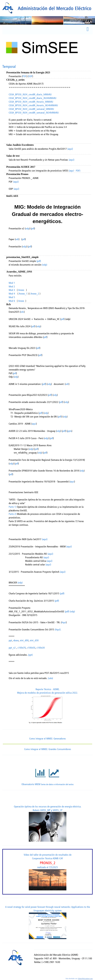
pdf (33, 228)
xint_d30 (34, 640)
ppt (10, 640)
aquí (72, 482)
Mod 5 (12, 297)
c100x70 (22, 648)
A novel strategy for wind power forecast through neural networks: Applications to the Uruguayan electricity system (48, 922)
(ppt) (30, 655)
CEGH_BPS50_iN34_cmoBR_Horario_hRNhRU (31, 102)
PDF (24, 76)
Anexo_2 (35, 294)
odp (27, 228)
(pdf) (39, 261)
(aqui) (72, 160)
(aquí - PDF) (75, 171)
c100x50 (31, 648)
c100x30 (41, 648)
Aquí (64, 622)
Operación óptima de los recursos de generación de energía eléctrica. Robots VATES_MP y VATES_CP (48, 823)
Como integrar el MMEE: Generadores (47, 739)
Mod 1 (12, 283)
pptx (69, 431)
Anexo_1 (23, 294)
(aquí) (70, 149)
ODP (30, 76)
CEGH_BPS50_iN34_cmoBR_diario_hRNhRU (30, 94)
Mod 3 (12, 290)
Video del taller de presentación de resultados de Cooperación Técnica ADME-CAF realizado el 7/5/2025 (48, 872)
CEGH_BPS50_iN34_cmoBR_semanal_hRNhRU (31, 109)
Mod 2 (12, 286)
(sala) (50, 678)
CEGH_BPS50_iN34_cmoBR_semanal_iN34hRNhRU (34, 113)
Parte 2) (12, 514)
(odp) (45, 265)
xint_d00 (24, 640)
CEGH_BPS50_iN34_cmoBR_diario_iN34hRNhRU (32, 98)
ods (22, 312)
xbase (16, 640)
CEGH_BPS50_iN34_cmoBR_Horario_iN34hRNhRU (33, 105)
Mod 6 (12, 301)
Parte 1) (12, 507)
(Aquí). (58, 629)
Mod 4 (12, 294)
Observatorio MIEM (48, 774)
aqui (34, 424)
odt (17, 239)
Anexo (21, 290)
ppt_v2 (12, 648)
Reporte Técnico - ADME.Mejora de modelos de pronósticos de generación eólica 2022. (47, 707)
